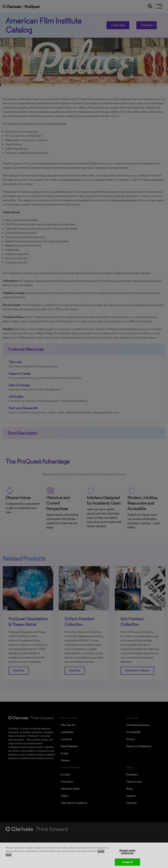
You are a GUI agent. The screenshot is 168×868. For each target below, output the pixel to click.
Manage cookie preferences (127, 854)
